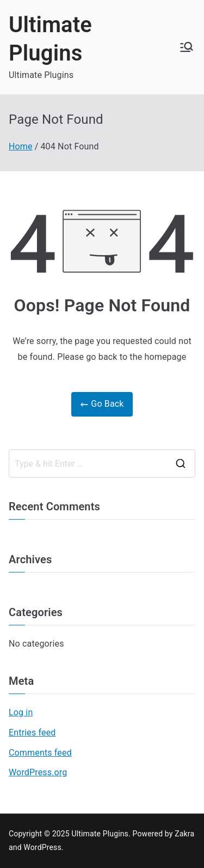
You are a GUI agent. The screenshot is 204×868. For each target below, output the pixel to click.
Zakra (184, 834)
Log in (21, 712)
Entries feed (32, 733)
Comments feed (40, 753)
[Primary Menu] (187, 47)
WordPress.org (38, 772)
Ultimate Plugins (100, 834)
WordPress (42, 847)
